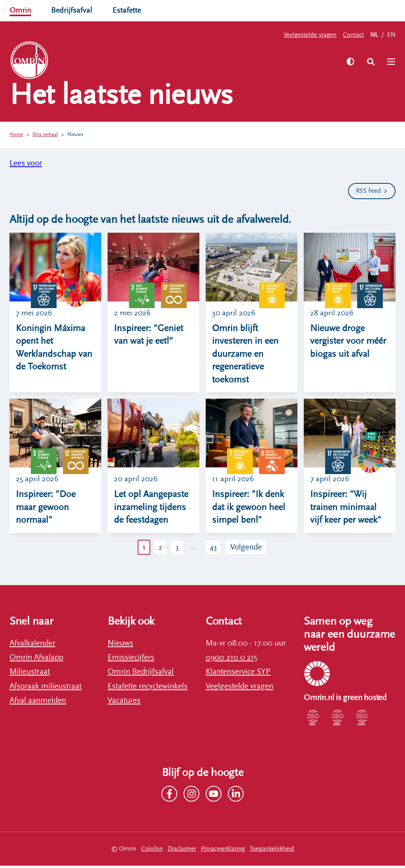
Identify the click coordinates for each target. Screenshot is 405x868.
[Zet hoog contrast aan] (348, 62)
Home (17, 135)
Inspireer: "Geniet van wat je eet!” (149, 335)
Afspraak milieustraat (45, 688)
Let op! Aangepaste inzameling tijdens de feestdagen (151, 509)
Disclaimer (182, 851)
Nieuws (80, 135)
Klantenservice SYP (238, 674)
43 (215, 549)
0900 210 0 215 (232, 659)
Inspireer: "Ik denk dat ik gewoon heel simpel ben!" (249, 509)
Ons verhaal (48, 135)
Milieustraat (30, 674)
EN (391, 35)
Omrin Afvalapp (36, 659)
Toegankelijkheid (272, 851)
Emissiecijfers (131, 659)
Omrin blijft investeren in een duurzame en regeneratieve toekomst (245, 354)
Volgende (249, 549)
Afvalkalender (32, 645)
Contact (353, 35)
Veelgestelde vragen (310, 35)
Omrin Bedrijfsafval (141, 674)
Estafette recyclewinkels (148, 688)
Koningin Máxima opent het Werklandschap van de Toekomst (54, 348)
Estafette (128, 10)
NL (374, 35)
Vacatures (124, 702)
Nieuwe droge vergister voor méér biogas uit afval (348, 341)
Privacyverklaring (223, 851)
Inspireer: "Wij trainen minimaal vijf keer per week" (346, 509)
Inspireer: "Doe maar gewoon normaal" (46, 509)
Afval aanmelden (38, 702)
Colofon (152, 851)
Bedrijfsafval (73, 10)
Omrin (21, 10)
